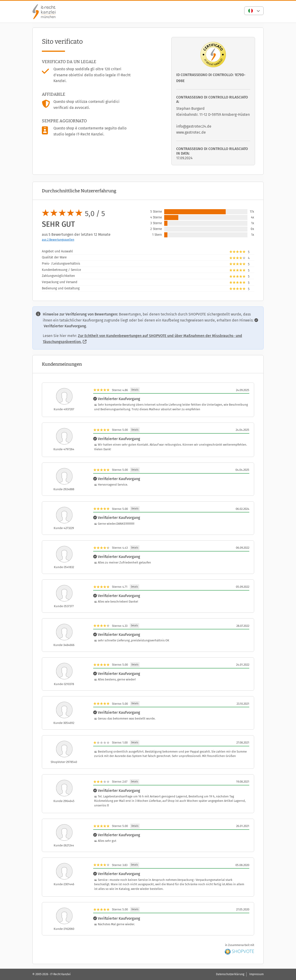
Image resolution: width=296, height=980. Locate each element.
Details (135, 390)
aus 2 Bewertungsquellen (58, 240)
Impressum (256, 974)
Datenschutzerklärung (230, 974)
